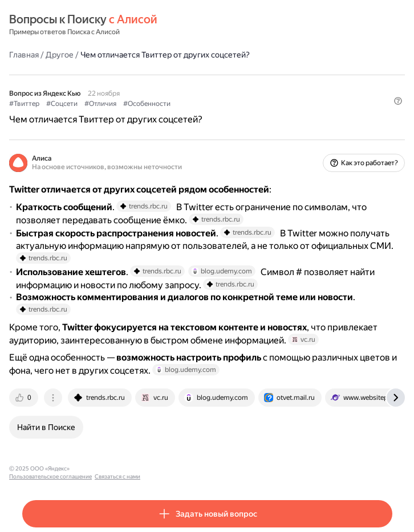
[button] (398, 101)
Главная (24, 55)
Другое (60, 55)
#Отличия (100, 104)
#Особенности (147, 104)
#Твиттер (24, 104)
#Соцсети (62, 104)
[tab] (25, 398)
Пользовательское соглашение (116, 468)
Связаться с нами (183, 468)
